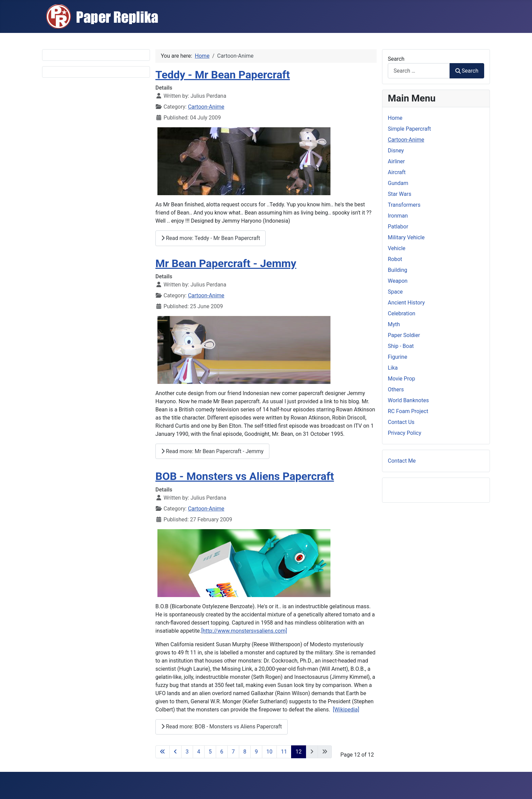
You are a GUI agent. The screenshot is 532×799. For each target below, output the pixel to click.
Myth (394, 324)
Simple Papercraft (409, 129)
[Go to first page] (163, 752)
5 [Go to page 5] (210, 752)
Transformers (404, 205)
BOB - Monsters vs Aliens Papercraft (245, 476)
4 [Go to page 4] (199, 752)
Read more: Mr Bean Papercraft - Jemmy (212, 451)
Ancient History (406, 303)
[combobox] (419, 71)
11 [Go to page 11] (284, 752)
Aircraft (397, 172)
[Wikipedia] (346, 710)
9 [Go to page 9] (256, 752)
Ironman (398, 216)
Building (397, 270)
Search (396, 59)
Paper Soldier (404, 335)
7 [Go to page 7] (233, 752)
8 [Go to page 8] (245, 752)
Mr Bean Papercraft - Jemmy (226, 263)
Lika (393, 368)
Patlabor (398, 227)
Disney (396, 151)
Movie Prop (402, 379)
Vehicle (397, 248)
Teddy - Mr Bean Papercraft (223, 75)
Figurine (397, 357)
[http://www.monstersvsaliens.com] (244, 631)
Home (395, 118)
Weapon (398, 281)
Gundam (398, 183)
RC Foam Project (408, 411)
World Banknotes (408, 400)
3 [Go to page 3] (187, 752)
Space (395, 292)
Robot (395, 259)
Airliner (396, 161)
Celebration (402, 313)
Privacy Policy (405, 433)
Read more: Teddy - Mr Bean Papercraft (211, 238)
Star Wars (400, 194)
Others (396, 389)
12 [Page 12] (299, 752)
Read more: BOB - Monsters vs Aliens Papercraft (222, 727)
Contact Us (401, 422)
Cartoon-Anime (206, 107)
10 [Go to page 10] (269, 752)
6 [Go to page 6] (222, 752)
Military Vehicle (406, 237)
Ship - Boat (401, 346)
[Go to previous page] (175, 752)
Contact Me (402, 461)
